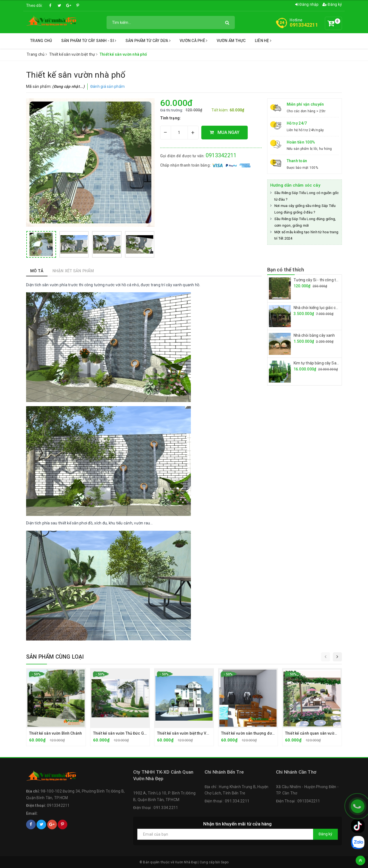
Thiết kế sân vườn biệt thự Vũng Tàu (189, 733)
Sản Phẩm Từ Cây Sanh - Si (89, 41)
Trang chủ (41, 41)
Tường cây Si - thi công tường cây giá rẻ (328, 280)
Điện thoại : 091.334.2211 (156, 808)
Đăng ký (332, 4)
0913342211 (304, 25)
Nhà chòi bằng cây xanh (314, 335)
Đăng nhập (307, 4)
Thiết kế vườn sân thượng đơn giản (252, 733)
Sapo (225, 862)
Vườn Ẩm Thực (231, 41)
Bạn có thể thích (286, 270)
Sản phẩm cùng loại (55, 657)
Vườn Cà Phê (193, 41)
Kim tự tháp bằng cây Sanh (317, 363)
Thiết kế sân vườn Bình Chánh (55, 733)
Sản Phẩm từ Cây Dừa (148, 41)
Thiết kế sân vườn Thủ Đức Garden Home (130, 733)
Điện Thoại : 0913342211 (298, 801)
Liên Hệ (263, 41)
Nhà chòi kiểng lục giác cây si (319, 308)
